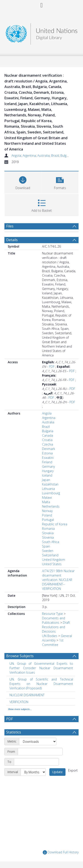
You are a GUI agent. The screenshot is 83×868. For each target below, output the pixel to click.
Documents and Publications (54, 620)
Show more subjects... (20, 709)
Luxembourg (51, 493)
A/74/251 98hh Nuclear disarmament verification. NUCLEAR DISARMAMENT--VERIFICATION (58, 580)
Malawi (47, 498)
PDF (52, 367)
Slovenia (48, 537)
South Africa (51, 542)
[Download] (23, 182)
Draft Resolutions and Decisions (56, 627)
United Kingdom (54, 560)
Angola (16, 155)
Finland (47, 462)
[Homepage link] (42, 33)
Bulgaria (66, 155)
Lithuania (48, 489)
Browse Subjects (20, 656)
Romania (48, 529)
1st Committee (53, 642)
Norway (47, 511)
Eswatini (48, 458)
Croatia (47, 440)
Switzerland (50, 555)
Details (12, 240)
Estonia (47, 453)
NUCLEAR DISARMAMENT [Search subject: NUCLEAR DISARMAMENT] (27, 695)
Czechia (48, 444)
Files (10, 226)
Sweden (48, 551)
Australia (43, 155)
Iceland (47, 475)
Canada (48, 435)
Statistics (14, 732)
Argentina (29, 155)
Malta (46, 502)
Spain (46, 546)
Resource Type (52, 614)
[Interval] (33, 772)
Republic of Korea (55, 524)
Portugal (48, 520)
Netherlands (51, 506)
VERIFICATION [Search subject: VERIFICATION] (19, 702)
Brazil (55, 155)
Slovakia (48, 533)
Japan (46, 480)
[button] (60, 182)
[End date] (36, 762)
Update (57, 772)
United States (52, 564)
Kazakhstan (50, 484)
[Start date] (40, 752)
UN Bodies (50, 636)
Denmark (49, 449)
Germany (48, 466)
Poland (47, 515)
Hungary (48, 471)
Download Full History (61, 852)
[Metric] (38, 741)
